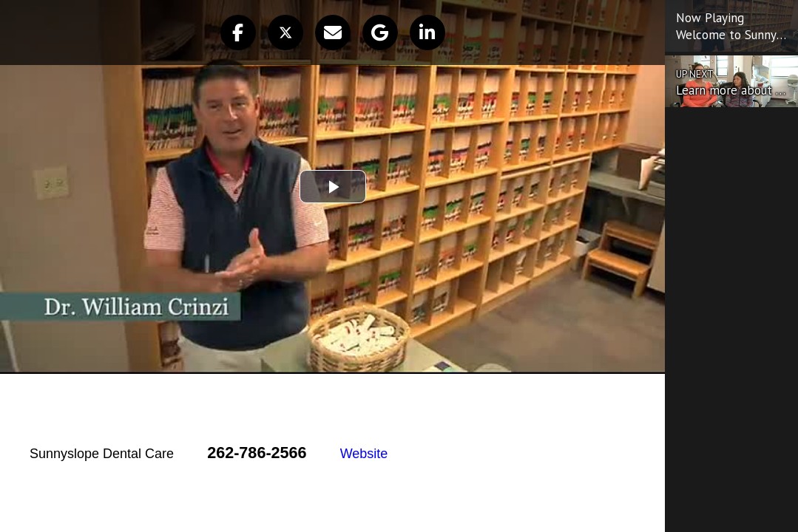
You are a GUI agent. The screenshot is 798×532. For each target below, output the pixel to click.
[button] (238, 33)
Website (364, 454)
